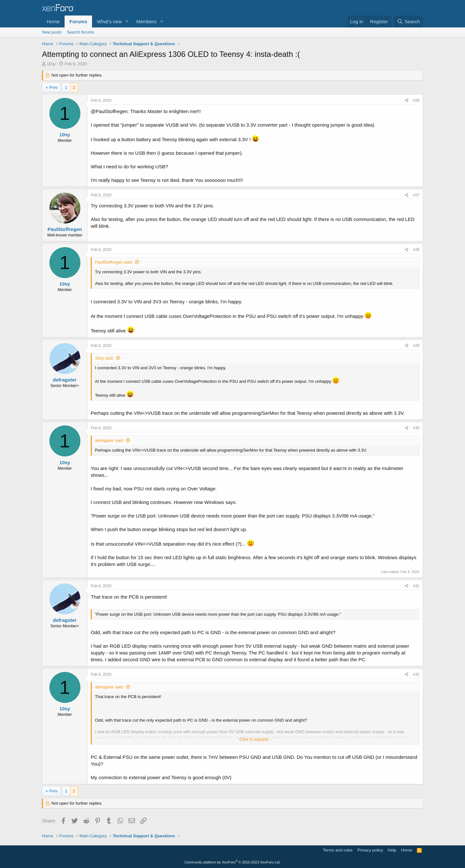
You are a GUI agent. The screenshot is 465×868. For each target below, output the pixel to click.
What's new (109, 21)
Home (53, 21)
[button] (127, 21)
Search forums (81, 32)
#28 (416, 250)
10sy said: (104, 358)
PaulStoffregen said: (114, 262)
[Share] (407, 101)
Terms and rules (338, 850)
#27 (416, 195)
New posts (52, 32)
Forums (78, 21)
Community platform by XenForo (232, 862)
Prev (53, 87)
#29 (416, 346)
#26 (416, 100)
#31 (416, 586)
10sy (51, 64)
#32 (416, 675)
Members (146, 21)
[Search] (408, 21)
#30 (416, 428)
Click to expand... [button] (255, 739)
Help (392, 850)
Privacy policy (370, 850)
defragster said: (109, 440)
